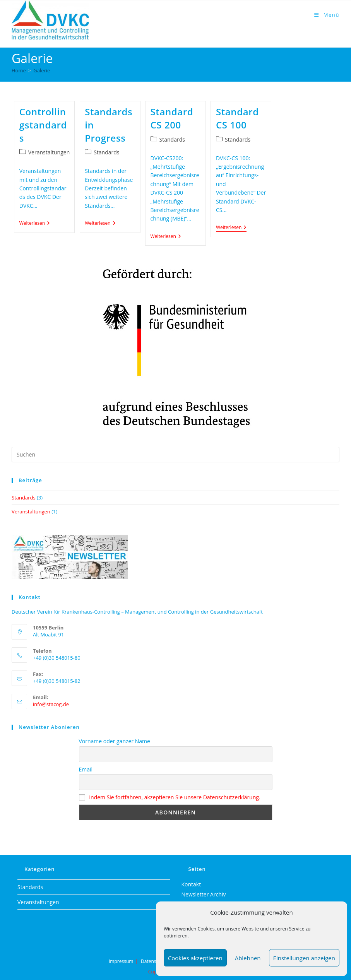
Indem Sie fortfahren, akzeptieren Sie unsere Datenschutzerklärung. (175, 797)
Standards (106, 152)
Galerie (42, 70)
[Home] (19, 70)
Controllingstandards (43, 125)
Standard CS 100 (237, 118)
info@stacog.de (51, 704)
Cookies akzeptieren (195, 958)
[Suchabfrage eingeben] (175, 455)
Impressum (121, 961)
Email (86, 769)
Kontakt (191, 884)
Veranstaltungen (49, 152)
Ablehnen (248, 958)
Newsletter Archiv (204, 894)
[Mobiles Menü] (327, 15)
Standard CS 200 (172, 118)
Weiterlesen (35, 224)
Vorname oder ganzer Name (115, 741)
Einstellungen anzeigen (304, 958)
